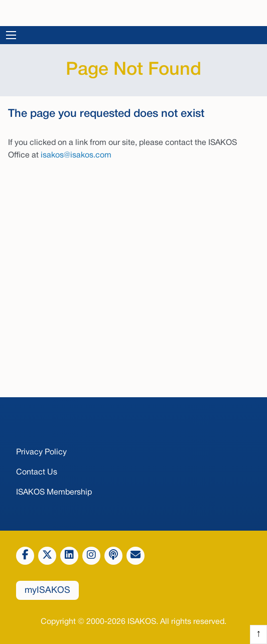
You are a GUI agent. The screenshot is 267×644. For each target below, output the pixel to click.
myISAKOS (47, 591)
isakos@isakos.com (76, 155)
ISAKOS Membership (54, 493)
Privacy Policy (41, 452)
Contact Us (37, 472)
